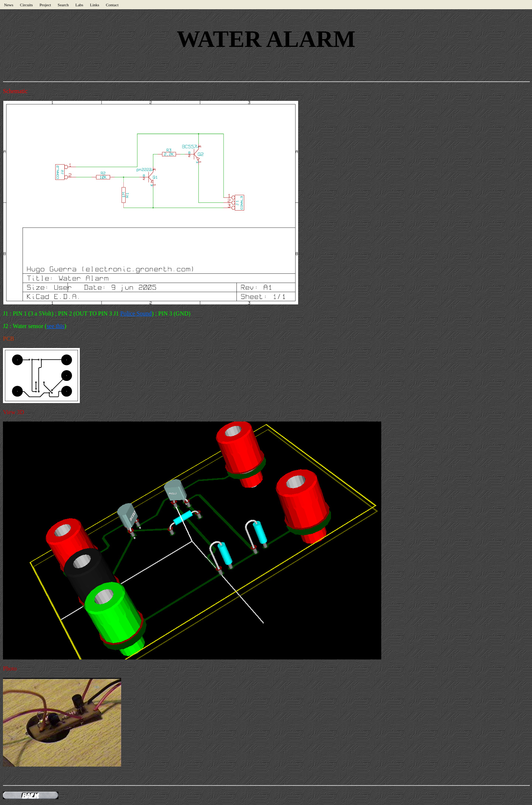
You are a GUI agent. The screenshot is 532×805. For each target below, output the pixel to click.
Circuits (26, 5)
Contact (112, 5)
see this (55, 326)
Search (63, 5)
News (9, 5)
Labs (79, 5)
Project (45, 5)
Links (94, 5)
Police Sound (136, 313)
